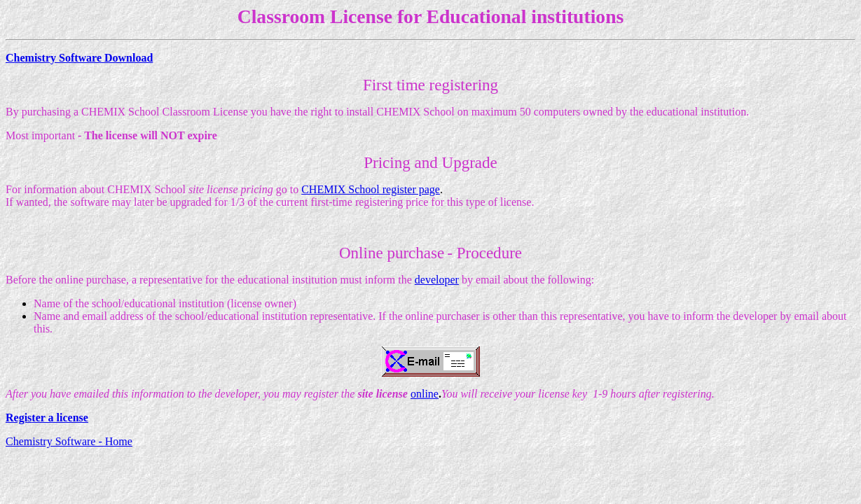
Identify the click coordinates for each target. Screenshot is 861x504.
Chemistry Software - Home (69, 441)
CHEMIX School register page (371, 189)
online (425, 394)
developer (437, 280)
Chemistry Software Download (79, 58)
